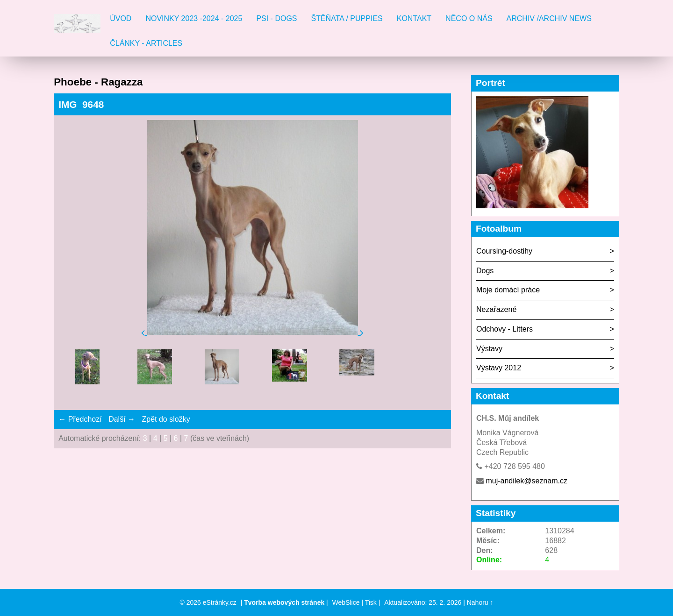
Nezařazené (496, 309)
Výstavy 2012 (499, 368)
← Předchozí (80, 419)
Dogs (485, 271)
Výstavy (489, 349)
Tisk (371, 602)
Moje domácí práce (508, 290)
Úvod (121, 18)
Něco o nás (469, 18)
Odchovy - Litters (505, 329)
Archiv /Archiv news (549, 18)
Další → (122, 419)
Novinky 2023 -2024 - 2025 (194, 18)
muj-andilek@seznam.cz (526, 481)
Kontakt (414, 18)
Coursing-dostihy (504, 251)
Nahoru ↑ (480, 602)
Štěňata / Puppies (347, 18)
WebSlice (346, 602)
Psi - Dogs (276, 18)
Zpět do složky (166, 419)
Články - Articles (146, 43)
